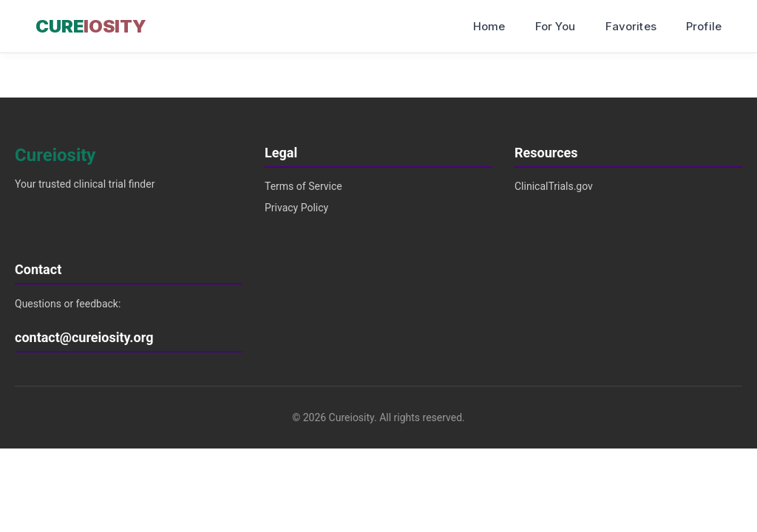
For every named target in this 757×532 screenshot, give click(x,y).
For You (556, 25)
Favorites (631, 25)
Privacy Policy (296, 208)
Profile (704, 25)
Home (489, 25)
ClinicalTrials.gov (554, 186)
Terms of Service (303, 186)
